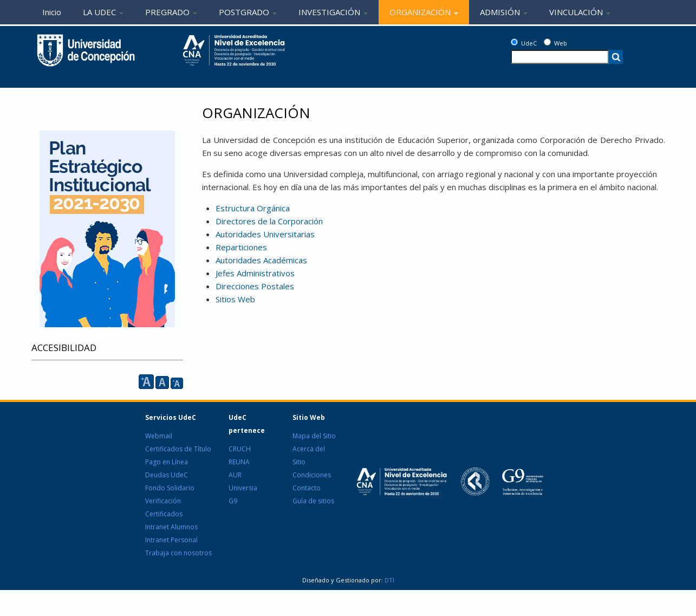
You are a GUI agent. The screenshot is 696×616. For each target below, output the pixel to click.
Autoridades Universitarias (265, 234)
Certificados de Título (178, 449)
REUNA (239, 462)
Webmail (159, 436)
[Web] (547, 42)
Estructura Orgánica (253, 208)
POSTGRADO (248, 12)
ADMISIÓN (504, 12)
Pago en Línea (167, 462)
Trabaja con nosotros (178, 553)
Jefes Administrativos (255, 273)
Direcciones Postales (255, 286)
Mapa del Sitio (314, 436)
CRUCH (240, 449)
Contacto (307, 488)
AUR (235, 475)
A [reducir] (177, 383)
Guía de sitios (313, 501)
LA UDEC (103, 12)
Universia (243, 488)
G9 (233, 501)
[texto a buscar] (560, 57)
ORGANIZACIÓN (424, 12)
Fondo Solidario (170, 488)
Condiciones (312, 475)
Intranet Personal (171, 540)
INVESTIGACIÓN (333, 12)
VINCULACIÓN (580, 12)
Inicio (52, 12)
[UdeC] (514, 42)
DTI (389, 580)
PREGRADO (171, 12)
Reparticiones (241, 247)
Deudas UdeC (167, 475)
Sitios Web (235, 299)
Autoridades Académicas (261, 260)
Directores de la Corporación (269, 221)
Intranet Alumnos (171, 527)
